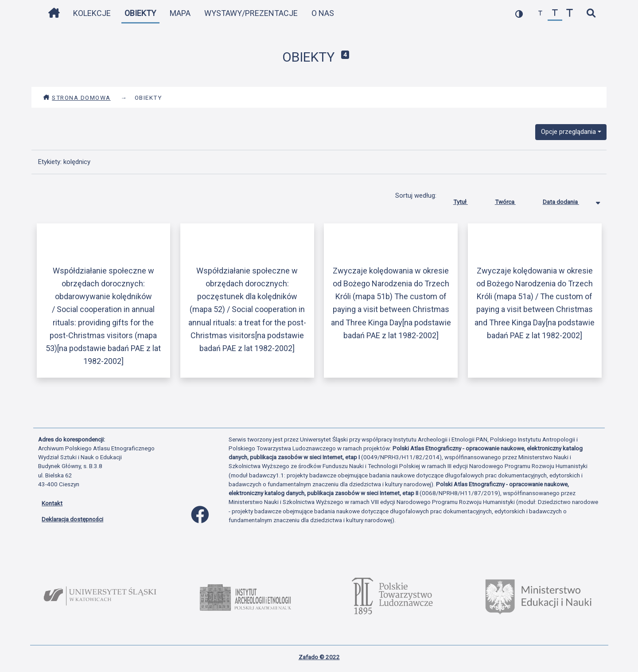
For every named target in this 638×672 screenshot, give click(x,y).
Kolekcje (92, 13)
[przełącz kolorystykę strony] (519, 14)
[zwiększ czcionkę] (570, 14)
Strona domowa (77, 98)
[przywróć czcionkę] (555, 14)
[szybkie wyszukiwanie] (591, 14)
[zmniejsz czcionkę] (540, 14)
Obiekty (140, 13)
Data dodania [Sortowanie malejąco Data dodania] (568, 200)
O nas (323, 13)
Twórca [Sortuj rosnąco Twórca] (512, 200)
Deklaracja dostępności (72, 519)
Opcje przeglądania (568, 132)
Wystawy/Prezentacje (251, 13)
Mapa (180, 13)
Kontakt (52, 503)
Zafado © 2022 (319, 657)
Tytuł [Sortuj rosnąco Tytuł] (467, 200)
